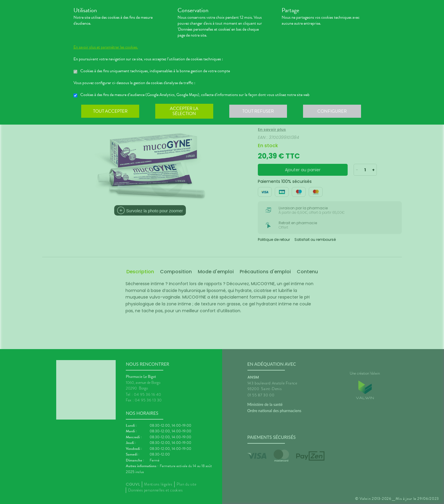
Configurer (334, 111)
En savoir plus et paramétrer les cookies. (106, 47)
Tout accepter (111, 111)
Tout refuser (259, 111)
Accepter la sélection (185, 111)
